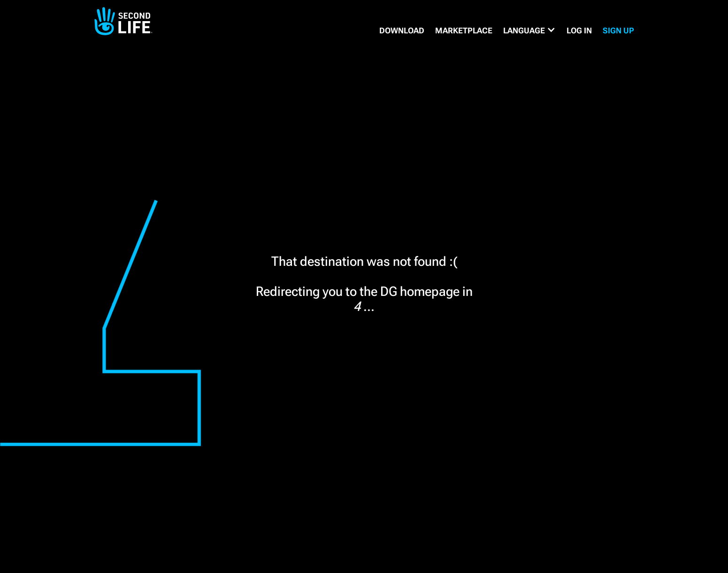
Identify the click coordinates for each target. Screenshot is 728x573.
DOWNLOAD (402, 31)
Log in (579, 31)
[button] (529, 31)
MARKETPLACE (464, 31)
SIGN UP (618, 31)
